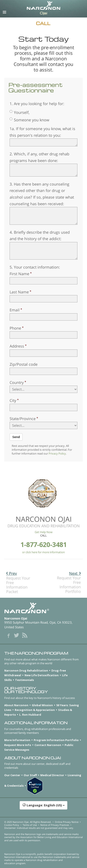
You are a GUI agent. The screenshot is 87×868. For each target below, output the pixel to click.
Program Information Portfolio (56, 740)
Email (15, 310)
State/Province (23, 419)
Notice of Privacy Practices (55, 825)
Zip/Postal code (24, 364)
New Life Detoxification (42, 675)
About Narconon (16, 705)
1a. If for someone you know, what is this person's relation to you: (42, 132)
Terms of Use (30, 825)
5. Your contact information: (35, 267)
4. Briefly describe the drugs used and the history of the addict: (40, 236)
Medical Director (52, 775)
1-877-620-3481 (44, 545)
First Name (19, 274)
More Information (17, 740)
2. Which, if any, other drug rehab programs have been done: (39, 157)
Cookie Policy (12, 825)
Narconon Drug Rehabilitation (26, 670)
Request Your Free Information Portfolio (69, 582)
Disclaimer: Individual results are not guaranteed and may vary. (39, 828)
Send (16, 437)
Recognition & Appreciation (35, 710)
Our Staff (30, 775)
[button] (43, 807)
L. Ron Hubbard (30, 715)
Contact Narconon (48, 745)
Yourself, (20, 112)
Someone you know (29, 120)
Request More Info (18, 745)
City (13, 400)
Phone (15, 328)
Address (17, 346)
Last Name (19, 292)
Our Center (12, 775)
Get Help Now (44, 532)
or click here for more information (43, 552)
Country (17, 382)
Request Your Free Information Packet (18, 582)
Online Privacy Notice (67, 822)
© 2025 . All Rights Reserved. (28, 822)
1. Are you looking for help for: (37, 104)
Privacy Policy (57, 453)
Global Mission (42, 705)
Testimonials (25, 680)
